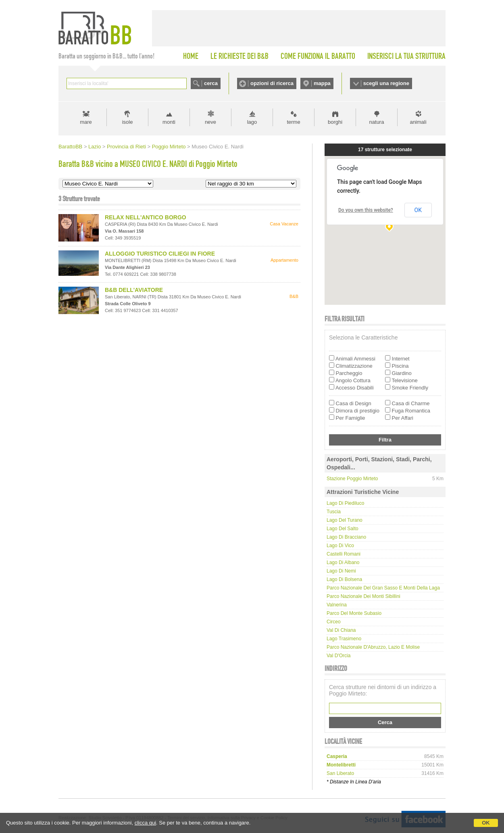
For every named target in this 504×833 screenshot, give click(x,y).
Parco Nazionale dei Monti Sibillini (363, 596)
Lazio (95, 147)
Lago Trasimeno (344, 639)
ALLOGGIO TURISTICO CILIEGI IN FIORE (160, 254)
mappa (322, 83)
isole (128, 122)
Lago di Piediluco (345, 503)
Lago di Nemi (341, 571)
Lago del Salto (343, 529)
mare (86, 122)
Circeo (334, 622)
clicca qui (145, 823)
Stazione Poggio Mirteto (352, 479)
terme (293, 122)
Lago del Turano (345, 520)
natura (377, 122)
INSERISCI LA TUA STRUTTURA (406, 56)
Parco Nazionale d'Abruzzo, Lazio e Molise (373, 647)
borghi (335, 122)
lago (252, 122)
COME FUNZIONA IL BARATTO (318, 56)
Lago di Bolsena (344, 579)
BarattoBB (70, 147)
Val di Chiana (341, 630)
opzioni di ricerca (272, 83)
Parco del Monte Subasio (354, 613)
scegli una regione (386, 83)
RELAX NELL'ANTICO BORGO (146, 217)
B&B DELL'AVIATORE (134, 290)
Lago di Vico (340, 546)
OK (486, 823)
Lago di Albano (343, 562)
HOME (191, 56)
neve (210, 122)
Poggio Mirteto (169, 147)
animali (418, 122)
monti (169, 122)
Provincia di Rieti (126, 147)
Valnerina (337, 605)
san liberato (340, 773)
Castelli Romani (344, 554)
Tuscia (334, 512)
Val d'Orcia (338, 656)
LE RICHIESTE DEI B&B (240, 56)
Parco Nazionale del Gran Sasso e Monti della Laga (383, 588)
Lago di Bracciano (346, 537)
